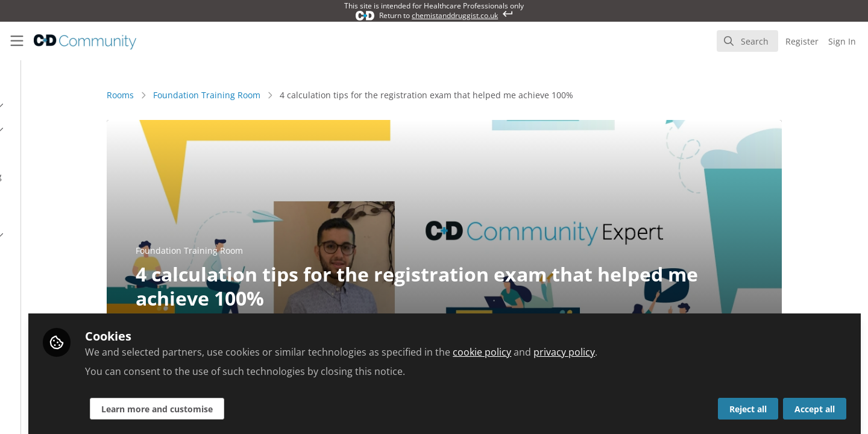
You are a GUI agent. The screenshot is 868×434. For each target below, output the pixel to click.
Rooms (187, 95)
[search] (747, 41)
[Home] (77, 41)
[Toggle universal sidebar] (17, 41)
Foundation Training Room (274, 95)
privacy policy (697, 345)
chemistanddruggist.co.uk (455, 15)
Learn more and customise (290, 402)
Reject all (748, 402)
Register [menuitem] (802, 41)
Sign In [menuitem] (842, 41)
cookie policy (615, 345)
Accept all (815, 402)
